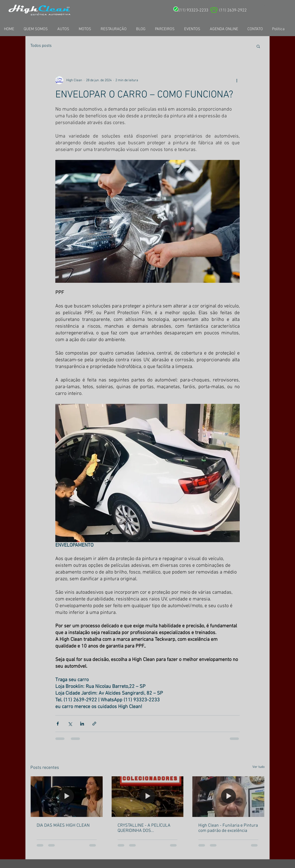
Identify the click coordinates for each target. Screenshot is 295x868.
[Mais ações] (237, 80)
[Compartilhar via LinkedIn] (82, 724)
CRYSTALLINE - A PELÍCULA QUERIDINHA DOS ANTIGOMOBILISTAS (144, 828)
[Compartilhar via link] (94, 724)
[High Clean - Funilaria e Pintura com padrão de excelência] (228, 796)
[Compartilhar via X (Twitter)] (70, 724)
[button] (258, 46)
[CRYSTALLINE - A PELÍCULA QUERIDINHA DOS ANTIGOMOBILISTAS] (148, 796)
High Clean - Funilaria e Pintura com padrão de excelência (228, 828)
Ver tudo (258, 767)
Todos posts (41, 46)
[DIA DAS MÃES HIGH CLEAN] (67, 796)
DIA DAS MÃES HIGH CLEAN (63, 826)
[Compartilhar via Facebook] (58, 724)
